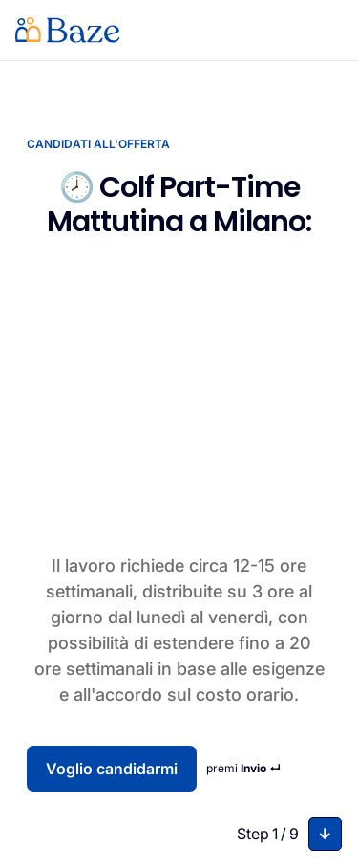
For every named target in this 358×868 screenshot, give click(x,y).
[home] (68, 30)
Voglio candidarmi (112, 769)
